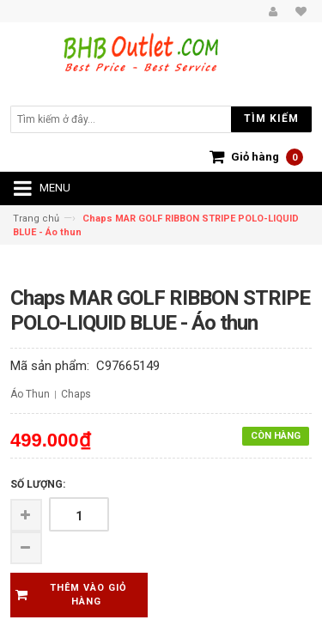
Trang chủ (36, 219)
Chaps (76, 394)
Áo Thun (30, 394)
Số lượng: (38, 484)
